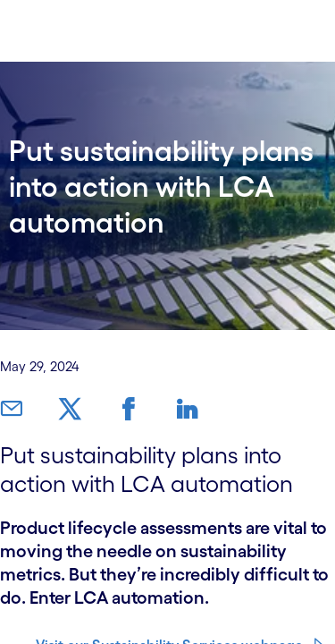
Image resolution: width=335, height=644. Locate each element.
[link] (11, 410)
